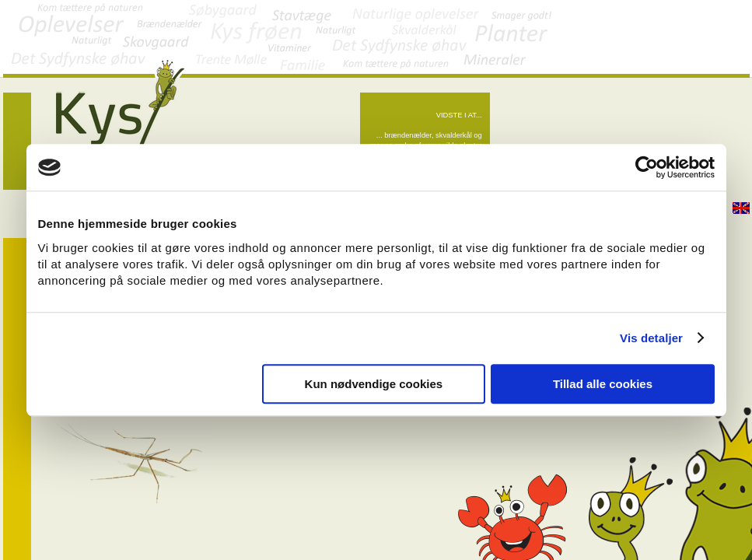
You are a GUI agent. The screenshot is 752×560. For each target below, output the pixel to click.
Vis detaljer (651, 338)
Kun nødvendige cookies (374, 384)
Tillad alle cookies (603, 384)
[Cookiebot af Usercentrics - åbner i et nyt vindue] (647, 167)
